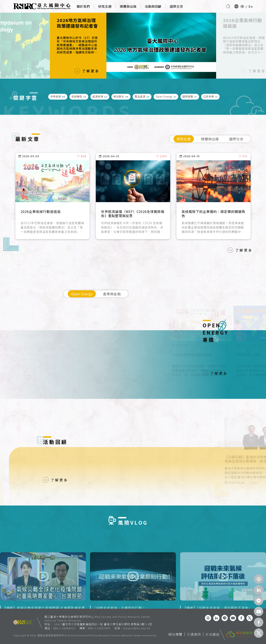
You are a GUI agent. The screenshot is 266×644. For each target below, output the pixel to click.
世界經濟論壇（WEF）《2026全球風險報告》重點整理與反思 (133, 214)
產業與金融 (112, 294)
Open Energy (82, 294)
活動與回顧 (153, 6)
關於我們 (83, 6)
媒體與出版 (128, 6)
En (251, 6)
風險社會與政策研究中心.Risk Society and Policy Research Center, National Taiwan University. (97, 636)
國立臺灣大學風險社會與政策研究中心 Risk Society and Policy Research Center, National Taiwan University (98, 619)
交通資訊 (194, 634)
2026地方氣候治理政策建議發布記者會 (77, 23)
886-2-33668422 (64, 628)
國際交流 (176, 6)
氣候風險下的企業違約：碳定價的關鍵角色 (213, 214)
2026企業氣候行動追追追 (243, 23)
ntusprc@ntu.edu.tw (137, 628)
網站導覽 (175, 634)
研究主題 (105, 6)
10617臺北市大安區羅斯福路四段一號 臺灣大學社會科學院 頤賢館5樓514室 (103, 624)
